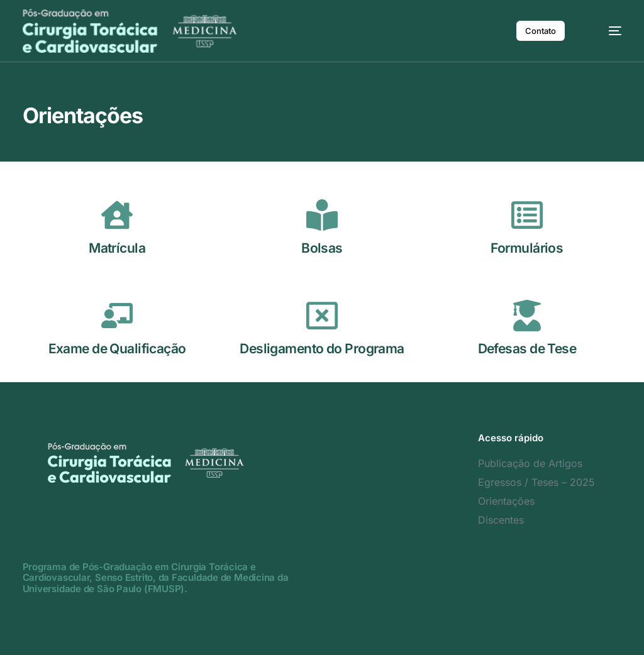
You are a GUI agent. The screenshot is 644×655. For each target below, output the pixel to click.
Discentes (501, 520)
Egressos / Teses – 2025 (536, 482)
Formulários (527, 248)
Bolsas (322, 248)
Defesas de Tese (527, 349)
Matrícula (117, 248)
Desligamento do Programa (322, 349)
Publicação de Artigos (530, 463)
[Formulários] (527, 215)
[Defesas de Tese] (527, 316)
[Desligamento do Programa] (322, 316)
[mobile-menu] (606, 31)
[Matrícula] (117, 215)
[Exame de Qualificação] (117, 316)
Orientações (506, 501)
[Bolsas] (322, 215)
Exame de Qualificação (117, 349)
